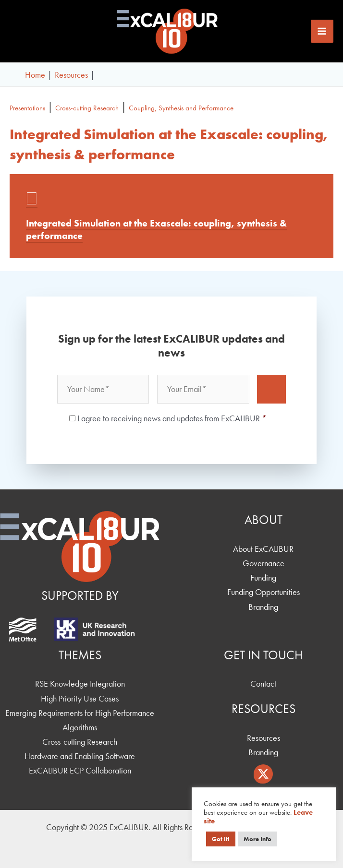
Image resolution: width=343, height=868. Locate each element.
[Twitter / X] (263, 774)
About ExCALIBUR (263, 549)
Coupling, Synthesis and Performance (181, 108)
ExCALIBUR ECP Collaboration (80, 770)
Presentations (27, 108)
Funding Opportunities (263, 592)
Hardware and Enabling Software (80, 756)
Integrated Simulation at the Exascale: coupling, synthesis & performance (156, 229)
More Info (257, 839)
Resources (263, 738)
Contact (263, 684)
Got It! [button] (221, 839)
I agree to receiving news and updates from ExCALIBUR (172, 418)
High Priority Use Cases (80, 698)
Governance (263, 563)
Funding (263, 577)
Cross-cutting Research (87, 108)
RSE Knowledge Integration (80, 684)
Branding (263, 607)
